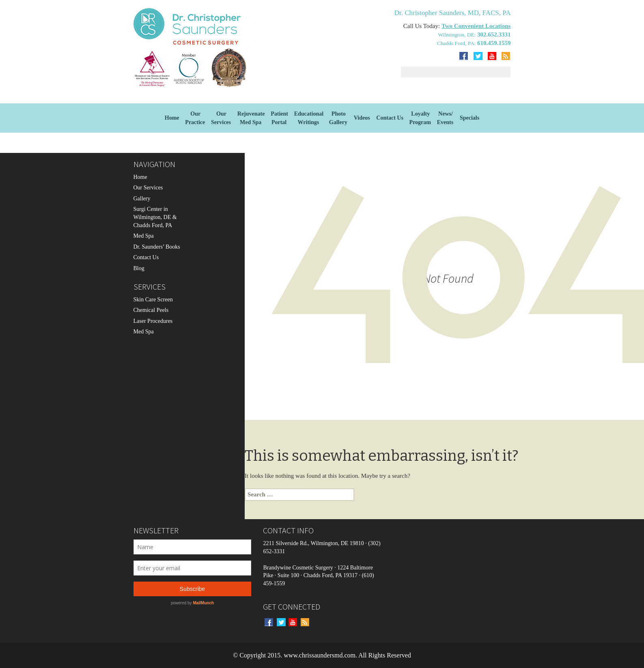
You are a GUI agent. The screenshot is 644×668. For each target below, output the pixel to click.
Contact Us (390, 118)
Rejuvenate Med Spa (251, 118)
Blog (139, 268)
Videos (362, 118)
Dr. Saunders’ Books (157, 247)
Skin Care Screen (153, 300)
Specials (470, 118)
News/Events (445, 118)
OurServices (221, 118)
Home (172, 118)
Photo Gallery (338, 118)
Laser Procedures (153, 321)
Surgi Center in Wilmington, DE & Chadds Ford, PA (155, 217)
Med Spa (144, 236)
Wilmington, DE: (458, 35)
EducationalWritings (309, 118)
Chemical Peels (151, 310)
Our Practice (195, 118)
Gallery (142, 199)
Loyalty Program (420, 118)
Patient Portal (279, 118)
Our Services (148, 188)
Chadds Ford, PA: (457, 43)
